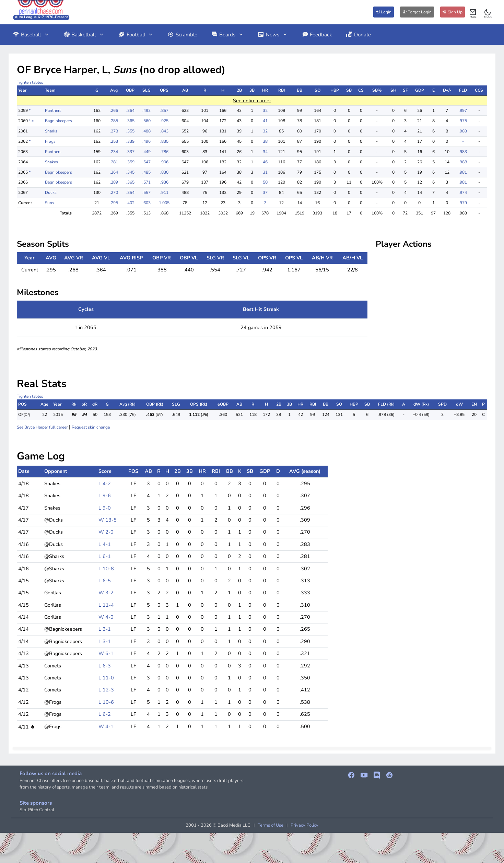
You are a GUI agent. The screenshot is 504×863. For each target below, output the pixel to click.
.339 (130, 141)
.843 (164, 131)
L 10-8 (106, 569)
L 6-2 (105, 714)
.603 (146, 203)
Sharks (51, 131)
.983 (463, 131)
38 (265, 141)
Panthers (53, 110)
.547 (146, 162)
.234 (114, 152)
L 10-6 (106, 702)
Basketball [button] (84, 35)
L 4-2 (105, 483)
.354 (130, 193)
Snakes (51, 162)
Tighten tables (30, 82)
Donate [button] (358, 35)
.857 (164, 110)
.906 (164, 162)
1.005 (164, 203)
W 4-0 (106, 617)
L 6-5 (105, 581)
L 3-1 (105, 629)
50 (265, 182)
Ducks (51, 193)
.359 (130, 162)
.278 (114, 131)
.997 (463, 110)
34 (265, 152)
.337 (130, 152)
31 (265, 172)
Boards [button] (227, 35)
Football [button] (136, 35)
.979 (463, 203)
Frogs (50, 141)
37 (265, 193)
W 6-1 (106, 653)
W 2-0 (106, 532)
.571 (146, 182)
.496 (146, 141)
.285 (114, 121)
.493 (146, 110)
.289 (114, 182)
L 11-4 (106, 605)
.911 (164, 193)
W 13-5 (108, 520)
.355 (130, 131)
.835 (164, 141)
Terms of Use (271, 825)
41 (265, 121)
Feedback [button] (317, 35)
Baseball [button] (31, 35)
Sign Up (453, 12)
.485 (146, 172)
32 (265, 110)
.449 (146, 152)
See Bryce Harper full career (42, 427)
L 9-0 (105, 508)
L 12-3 (106, 690)
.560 (146, 121)
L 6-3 (105, 666)
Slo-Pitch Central (37, 810)
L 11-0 (106, 678)
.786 (164, 152)
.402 (130, 203)
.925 (164, 121)
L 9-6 (105, 495)
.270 (114, 193)
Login (384, 12)
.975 (463, 121)
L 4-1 (105, 544)
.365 (130, 121)
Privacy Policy (304, 825)
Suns (50, 203)
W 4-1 (106, 726)
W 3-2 (106, 593)
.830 (164, 172)
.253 (114, 141)
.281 (114, 162)
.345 (130, 172)
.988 (463, 162)
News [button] (273, 35)
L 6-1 (105, 556)
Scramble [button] (182, 35)
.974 (463, 193)
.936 (164, 182)
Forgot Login (417, 12)
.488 (146, 131)
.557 (146, 193)
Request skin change (91, 427)
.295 (114, 203)
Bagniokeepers (58, 121)
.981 (463, 172)
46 (265, 162)
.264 (114, 172)
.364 (130, 110)
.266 (114, 110)
